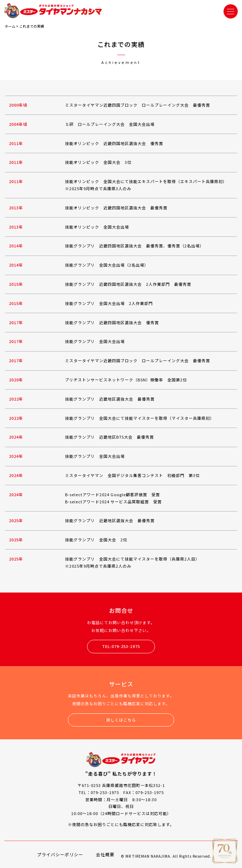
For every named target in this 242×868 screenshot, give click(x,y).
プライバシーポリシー (60, 854)
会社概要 (105, 854)
